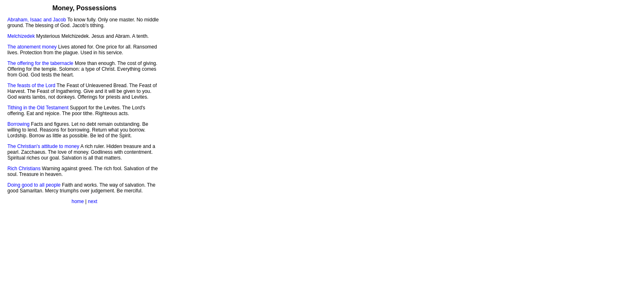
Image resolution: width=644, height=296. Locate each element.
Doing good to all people (34, 185)
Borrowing (18, 124)
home (78, 201)
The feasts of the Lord (31, 86)
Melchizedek (21, 36)
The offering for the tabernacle (40, 63)
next (93, 201)
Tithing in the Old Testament (38, 108)
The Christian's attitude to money (43, 146)
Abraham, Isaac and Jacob (37, 20)
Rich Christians (24, 169)
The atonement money (32, 47)
